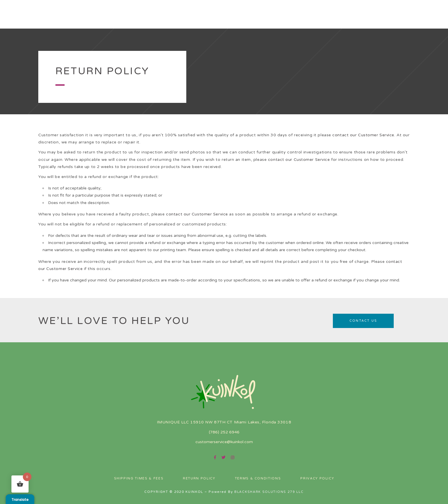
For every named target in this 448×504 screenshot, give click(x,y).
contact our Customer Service (299, 160)
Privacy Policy (317, 478)
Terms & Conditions (258, 478)
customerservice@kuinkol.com (224, 442)
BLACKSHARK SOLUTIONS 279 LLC (269, 492)
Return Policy (199, 478)
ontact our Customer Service (365, 135)
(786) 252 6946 (224, 432)
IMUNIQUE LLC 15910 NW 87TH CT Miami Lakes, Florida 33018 (224, 422)
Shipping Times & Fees (139, 478)
